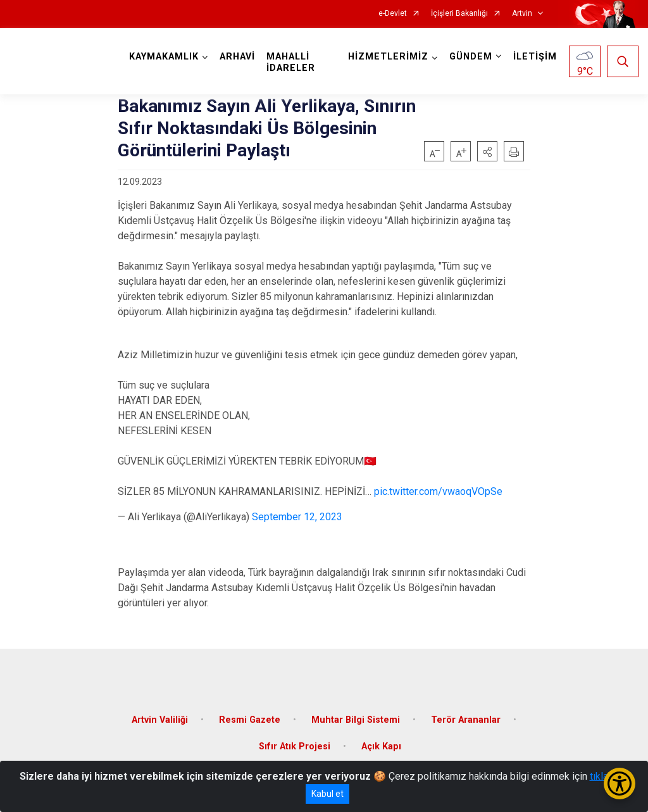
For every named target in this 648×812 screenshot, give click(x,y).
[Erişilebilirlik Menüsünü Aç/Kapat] (620, 784)
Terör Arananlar (466, 720)
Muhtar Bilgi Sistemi (356, 720)
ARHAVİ (237, 57)
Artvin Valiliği (160, 720)
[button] (487, 151)
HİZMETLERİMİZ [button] (388, 57)
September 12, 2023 (297, 517)
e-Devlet (393, 14)
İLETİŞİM (535, 57)
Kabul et (327, 794)
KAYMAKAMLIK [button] (164, 57)
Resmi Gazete (250, 720)
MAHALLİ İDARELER (291, 62)
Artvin (522, 14)
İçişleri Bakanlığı (459, 14)
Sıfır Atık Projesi (295, 746)
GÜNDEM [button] (471, 57)
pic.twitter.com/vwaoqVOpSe (438, 491)
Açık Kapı (381, 746)
